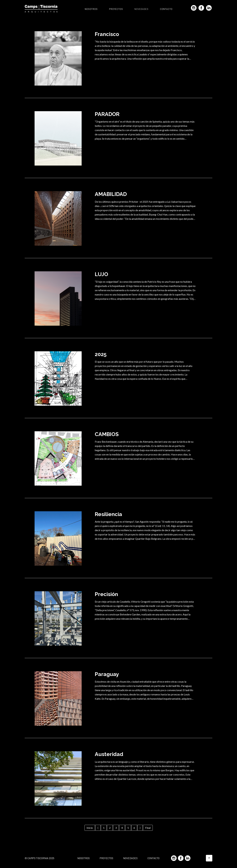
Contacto (166, 9)
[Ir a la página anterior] (98, 828)
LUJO (101, 274)
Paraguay (107, 674)
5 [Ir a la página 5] (128, 828)
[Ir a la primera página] (90, 828)
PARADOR (107, 114)
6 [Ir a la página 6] (134, 828)
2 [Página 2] (110, 828)
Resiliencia (108, 514)
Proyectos (116, 9)
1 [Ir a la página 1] (104, 828)
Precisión (106, 594)
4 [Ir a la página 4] (122, 828)
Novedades (141, 9)
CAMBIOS (107, 434)
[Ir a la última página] (148, 828)
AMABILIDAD (111, 194)
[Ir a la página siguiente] (140, 828)
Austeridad (109, 754)
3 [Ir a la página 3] (116, 828)
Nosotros (91, 9)
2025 (101, 354)
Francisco (107, 34)
